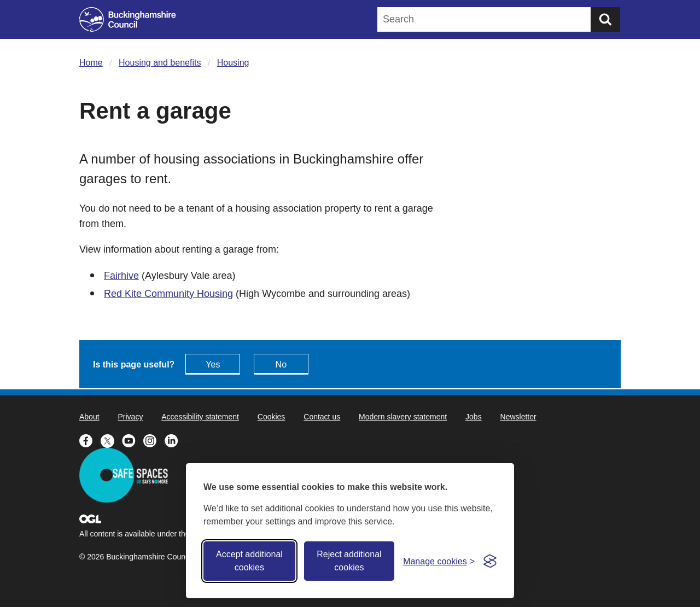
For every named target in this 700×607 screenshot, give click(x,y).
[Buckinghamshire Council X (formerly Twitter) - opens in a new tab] (111, 440)
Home (91, 63)
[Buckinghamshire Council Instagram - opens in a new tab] (154, 440)
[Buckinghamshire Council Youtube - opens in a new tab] (133, 440)
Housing (233, 63)
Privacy (130, 417)
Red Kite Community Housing (168, 294)
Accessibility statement (200, 417)
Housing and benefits (160, 63)
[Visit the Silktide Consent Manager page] (490, 561)
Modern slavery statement (403, 417)
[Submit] (605, 19)
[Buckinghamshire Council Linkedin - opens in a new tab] (174, 440)
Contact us (322, 417)
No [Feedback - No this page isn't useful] (281, 364)
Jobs (474, 417)
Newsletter (518, 417)
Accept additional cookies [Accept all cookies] (249, 561)
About (89, 417)
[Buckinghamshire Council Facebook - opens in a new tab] (90, 440)
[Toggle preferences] (439, 561)
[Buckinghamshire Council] (128, 19)
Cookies (272, 417)
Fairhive (121, 276)
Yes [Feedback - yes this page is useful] (213, 364)
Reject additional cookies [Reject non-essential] (349, 561)
